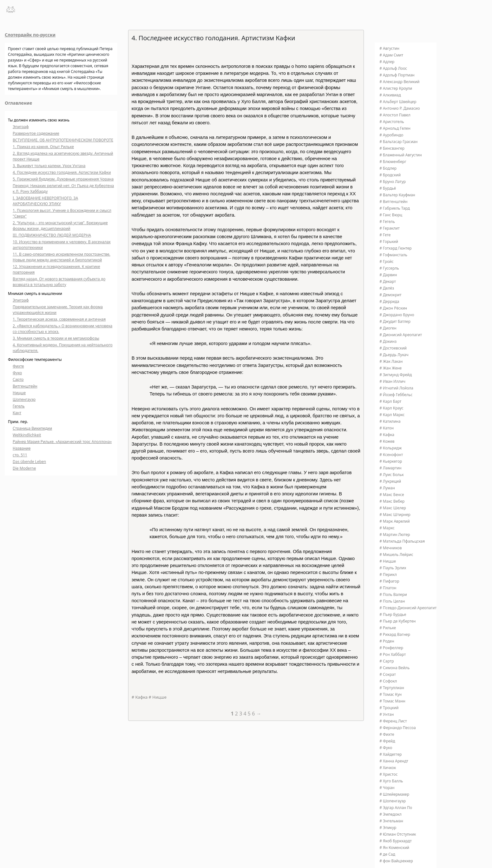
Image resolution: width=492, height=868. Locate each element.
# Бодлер (388, 168)
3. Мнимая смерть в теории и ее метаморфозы (56, 338)
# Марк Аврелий (395, 521)
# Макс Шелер (393, 508)
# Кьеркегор (391, 461)
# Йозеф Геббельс (396, 395)
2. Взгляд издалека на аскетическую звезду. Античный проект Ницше (63, 156)
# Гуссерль (389, 268)
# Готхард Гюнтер (395, 248)
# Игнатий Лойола (396, 388)
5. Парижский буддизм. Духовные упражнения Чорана (63, 179)
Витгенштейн (25, 386)
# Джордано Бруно (397, 315)
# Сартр (387, 661)
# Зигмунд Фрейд (396, 375)
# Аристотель (392, 122)
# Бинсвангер (392, 148)
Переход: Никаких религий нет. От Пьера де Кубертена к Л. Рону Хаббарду (63, 189)
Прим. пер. (18, 422)
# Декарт (388, 281)
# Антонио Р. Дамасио (400, 108)
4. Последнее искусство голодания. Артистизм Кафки (62, 172)
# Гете (385, 235)
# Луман (387, 488)
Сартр (18, 379)
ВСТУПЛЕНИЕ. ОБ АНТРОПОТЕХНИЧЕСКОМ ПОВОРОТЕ (63, 140)
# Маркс (387, 528)
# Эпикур (388, 828)
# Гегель (387, 222)
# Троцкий (389, 708)
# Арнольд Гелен (395, 128)
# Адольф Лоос (393, 68)
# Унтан (387, 714)
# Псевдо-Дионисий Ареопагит (408, 608)
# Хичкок (388, 768)
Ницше (19, 393)
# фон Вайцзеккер (396, 861)
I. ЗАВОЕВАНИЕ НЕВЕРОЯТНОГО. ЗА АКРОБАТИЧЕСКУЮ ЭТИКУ (45, 201)
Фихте (18, 366)
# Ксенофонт (391, 455)
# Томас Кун (390, 694)
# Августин (389, 48)
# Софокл (388, 681)
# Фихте (387, 734)
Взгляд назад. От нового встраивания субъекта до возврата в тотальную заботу (59, 282)
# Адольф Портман (397, 75)
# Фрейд (387, 741)
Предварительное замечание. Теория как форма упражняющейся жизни (58, 310)
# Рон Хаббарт (393, 654)
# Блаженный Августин (400, 155)
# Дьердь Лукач (394, 355)
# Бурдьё (388, 188)
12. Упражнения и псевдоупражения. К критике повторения (56, 269)
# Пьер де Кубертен (397, 621)
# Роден (387, 641)
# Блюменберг (393, 162)
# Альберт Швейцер (398, 102)
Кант (17, 413)
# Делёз (387, 288)
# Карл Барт (390, 401)
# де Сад (387, 854)
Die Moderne (24, 468)
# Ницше (158, 697)
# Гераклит (390, 228)
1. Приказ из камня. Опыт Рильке (43, 147)
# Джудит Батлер (395, 321)
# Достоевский (393, 348)
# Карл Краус (391, 408)
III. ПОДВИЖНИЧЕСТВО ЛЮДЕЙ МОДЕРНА (52, 235)
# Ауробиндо (391, 135)
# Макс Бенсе (392, 495)
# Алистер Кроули (396, 88)
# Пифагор (389, 581)
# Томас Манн (392, 701)
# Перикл (388, 574)
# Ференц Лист (393, 721)
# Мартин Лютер (395, 535)
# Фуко (386, 748)
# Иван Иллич (392, 381)
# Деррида (389, 301)
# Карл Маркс (392, 415)
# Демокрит (390, 295)
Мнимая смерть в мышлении (35, 294)
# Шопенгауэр (393, 801)
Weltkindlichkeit (27, 435)
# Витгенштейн (393, 202)
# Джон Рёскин (393, 308)
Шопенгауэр (24, 399)
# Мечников (390, 548)
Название (22, 448)
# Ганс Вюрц (391, 215)
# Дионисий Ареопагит (401, 335)
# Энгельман (391, 821)
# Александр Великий (399, 82)
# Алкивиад (390, 95)
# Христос (388, 774)
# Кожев (387, 441)
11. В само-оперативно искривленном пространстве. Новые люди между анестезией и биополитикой (62, 257)
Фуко (17, 373)
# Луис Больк (391, 475)
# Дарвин (388, 275)
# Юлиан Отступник (398, 834)
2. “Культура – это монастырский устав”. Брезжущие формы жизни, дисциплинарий (60, 226)
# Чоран (387, 788)
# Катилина (390, 421)
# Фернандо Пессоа (397, 728)
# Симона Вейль (394, 668)
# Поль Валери (393, 594)
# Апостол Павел (395, 115)
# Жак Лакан (391, 361)
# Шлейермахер (394, 794)
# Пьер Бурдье (393, 614)
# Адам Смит (391, 55)
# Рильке (388, 628)
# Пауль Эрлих (393, 568)
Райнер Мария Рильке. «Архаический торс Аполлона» (62, 442)
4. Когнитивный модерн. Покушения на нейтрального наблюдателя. (63, 348)
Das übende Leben (29, 462)
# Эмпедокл (390, 814)
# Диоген (388, 328)
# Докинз (388, 341)
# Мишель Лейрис (396, 555)
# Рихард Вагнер (395, 634)
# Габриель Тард (395, 208)
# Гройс (386, 261)
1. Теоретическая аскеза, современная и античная (59, 319)
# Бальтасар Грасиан (398, 142)
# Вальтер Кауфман (397, 195)
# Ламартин (390, 468)
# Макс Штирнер (395, 515)
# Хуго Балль (391, 781)
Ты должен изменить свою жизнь (39, 120)
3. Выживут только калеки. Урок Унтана (49, 166)
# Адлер (387, 62)
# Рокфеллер (391, 648)
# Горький (389, 241)
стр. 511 (20, 455)
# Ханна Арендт (394, 761)
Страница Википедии (32, 428)
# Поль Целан (392, 601)
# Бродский (390, 175)
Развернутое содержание (36, 133)
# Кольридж (390, 448)
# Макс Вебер (392, 501)
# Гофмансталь (393, 255)
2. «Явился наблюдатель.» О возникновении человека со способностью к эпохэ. (62, 329)
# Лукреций (390, 481)
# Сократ (387, 674)
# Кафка (140, 697)
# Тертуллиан (392, 688)
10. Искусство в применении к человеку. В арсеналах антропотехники (62, 245)
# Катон (387, 428)
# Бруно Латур (393, 182)
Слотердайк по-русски (30, 35)
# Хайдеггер (390, 754)
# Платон (388, 588)
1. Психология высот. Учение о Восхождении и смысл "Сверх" (62, 213)
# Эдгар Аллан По (396, 808)
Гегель (19, 406)
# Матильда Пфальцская (402, 541)
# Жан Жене (390, 368)
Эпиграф (21, 127)
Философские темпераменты (35, 359)
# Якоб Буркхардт (396, 841)
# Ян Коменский (394, 848)
